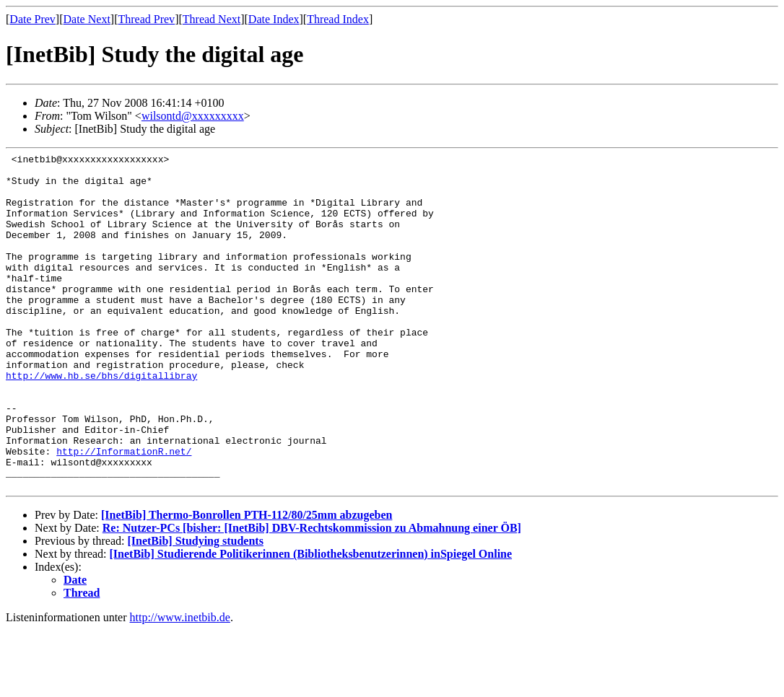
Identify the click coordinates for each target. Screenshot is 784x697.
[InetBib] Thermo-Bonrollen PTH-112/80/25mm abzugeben (247, 582)
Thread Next (212, 19)
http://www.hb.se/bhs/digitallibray (101, 421)
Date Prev (32, 19)
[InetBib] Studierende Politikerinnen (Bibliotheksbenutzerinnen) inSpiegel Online (311, 621)
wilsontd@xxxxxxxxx (193, 116)
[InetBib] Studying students (195, 608)
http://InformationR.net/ (124, 512)
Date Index (274, 19)
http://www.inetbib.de (180, 684)
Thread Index (338, 19)
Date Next (87, 19)
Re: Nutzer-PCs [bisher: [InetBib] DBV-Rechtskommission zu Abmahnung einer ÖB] (312, 595)
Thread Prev (146, 19)
